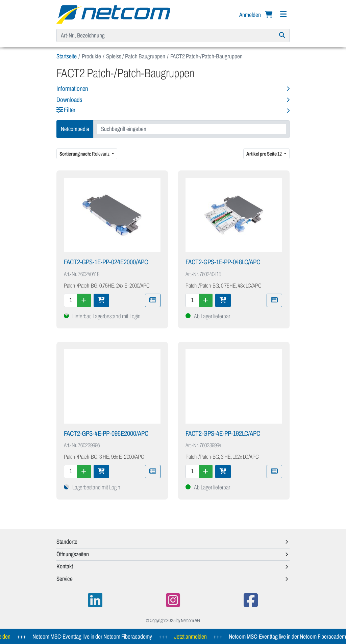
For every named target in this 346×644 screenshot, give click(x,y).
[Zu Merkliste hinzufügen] (153, 300)
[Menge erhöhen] (84, 300)
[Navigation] (283, 14)
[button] (173, 111)
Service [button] (65, 579)
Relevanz (85, 154)
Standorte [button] (67, 542)
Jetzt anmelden (196, 637)
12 (264, 154)
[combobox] (191, 129)
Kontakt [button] (65, 566)
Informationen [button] (72, 89)
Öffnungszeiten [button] (73, 554)
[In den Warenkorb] (101, 300)
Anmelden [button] (251, 15)
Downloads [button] (69, 100)
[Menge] (71, 300)
